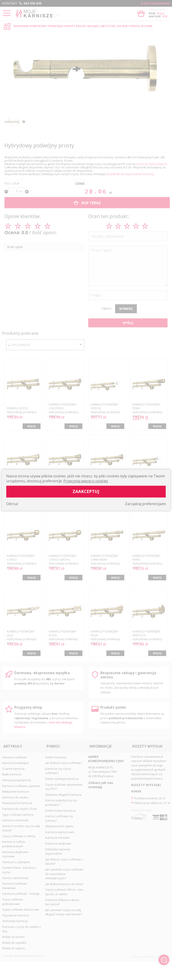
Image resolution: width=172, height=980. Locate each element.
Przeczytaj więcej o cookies (86, 481)
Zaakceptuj (86, 491)
